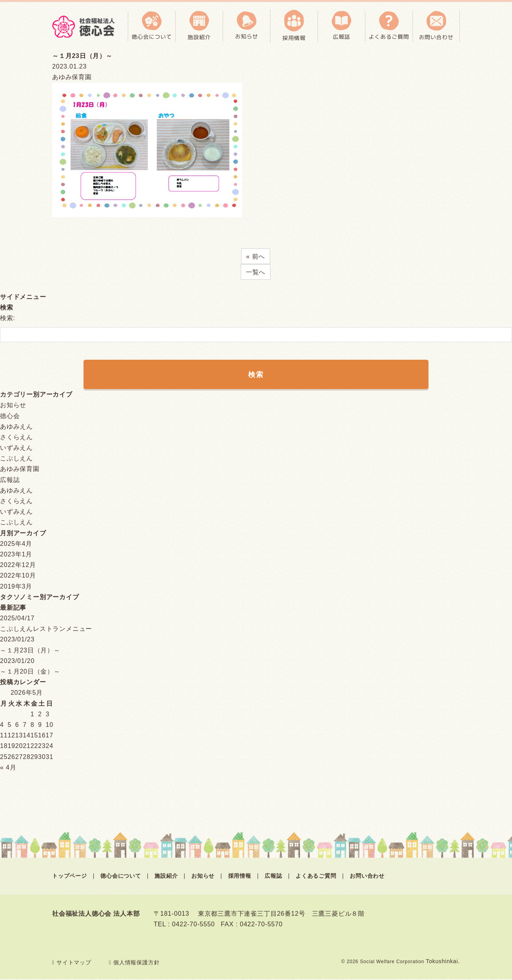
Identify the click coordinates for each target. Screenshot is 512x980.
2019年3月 (16, 587)
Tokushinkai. (443, 962)
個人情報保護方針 (134, 963)
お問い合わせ (367, 877)
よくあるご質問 (316, 877)
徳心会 (10, 417)
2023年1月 (16, 555)
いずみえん (16, 448)
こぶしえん (16, 459)
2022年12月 (18, 566)
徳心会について (121, 877)
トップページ (70, 877)
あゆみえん (16, 427)
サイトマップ (72, 963)
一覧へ (256, 272)
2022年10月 (18, 576)
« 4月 (8, 768)
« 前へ (256, 256)
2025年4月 (16, 544)
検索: (8, 318)
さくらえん (16, 438)
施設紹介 (166, 877)
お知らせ (13, 406)
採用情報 (240, 877)
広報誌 (10, 481)
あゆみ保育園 (20, 470)
